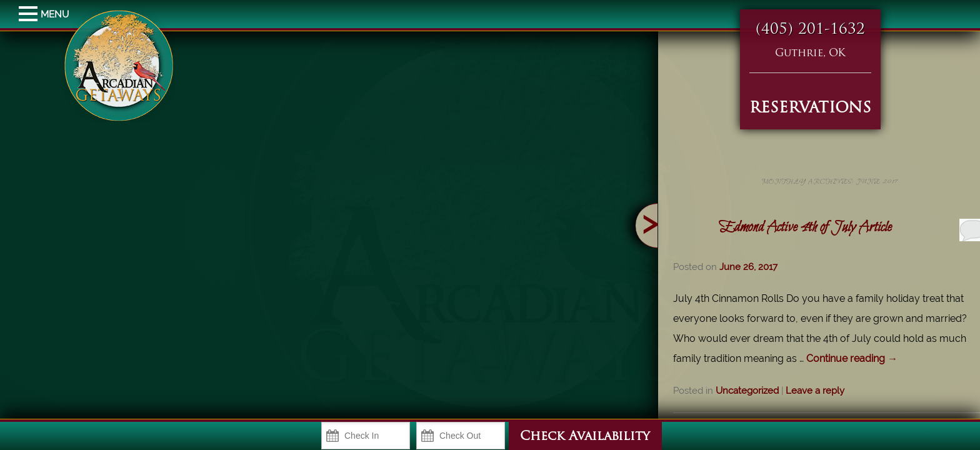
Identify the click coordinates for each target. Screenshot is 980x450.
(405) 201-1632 (810, 30)
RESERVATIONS (810, 109)
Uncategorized (786, 391)
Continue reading (891, 358)
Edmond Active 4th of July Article (844, 227)
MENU (30, 14)
